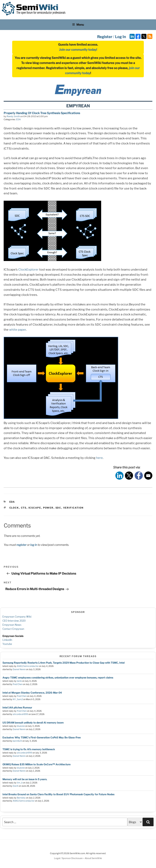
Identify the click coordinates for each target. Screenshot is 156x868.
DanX (16, 786)
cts (24, 508)
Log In (120, 37)
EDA (18, 119)
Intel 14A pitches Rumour (17, 708)
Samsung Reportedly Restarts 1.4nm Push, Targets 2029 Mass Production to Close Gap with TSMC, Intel (63, 663)
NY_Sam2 (18, 699)
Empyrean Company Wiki (17, 617)
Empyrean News (12, 625)
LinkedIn (7, 640)
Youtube (7, 644)
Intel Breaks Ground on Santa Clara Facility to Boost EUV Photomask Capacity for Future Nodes (58, 794)
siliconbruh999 (20, 714)
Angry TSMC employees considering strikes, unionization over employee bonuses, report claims (58, 678)
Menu (78, 25)
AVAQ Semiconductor (28, 666)
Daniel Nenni (19, 669)
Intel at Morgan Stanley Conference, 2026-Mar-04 (32, 693)
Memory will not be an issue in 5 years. (25, 779)
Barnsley (21, 798)
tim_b (20, 783)
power (48, 508)
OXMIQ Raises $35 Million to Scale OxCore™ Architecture (36, 764)
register (21, 545)
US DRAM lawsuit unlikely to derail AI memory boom (33, 723)
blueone (21, 726)
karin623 (17, 741)
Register (105, 37)
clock (14, 508)
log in (34, 545)
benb (19, 681)
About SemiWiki (93, 858)
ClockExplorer (28, 270)
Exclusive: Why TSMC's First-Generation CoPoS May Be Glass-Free (42, 737)
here (99, 458)
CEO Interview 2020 (14, 621)
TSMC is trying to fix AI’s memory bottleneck (29, 749)
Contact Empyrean (13, 629)
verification (73, 508)
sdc (58, 508)
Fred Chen (18, 684)
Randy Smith (13, 116)
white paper (18, 330)
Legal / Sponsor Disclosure (69, 858)
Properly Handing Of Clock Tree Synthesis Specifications (42, 113)
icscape (35, 508)
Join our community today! (78, 50)
